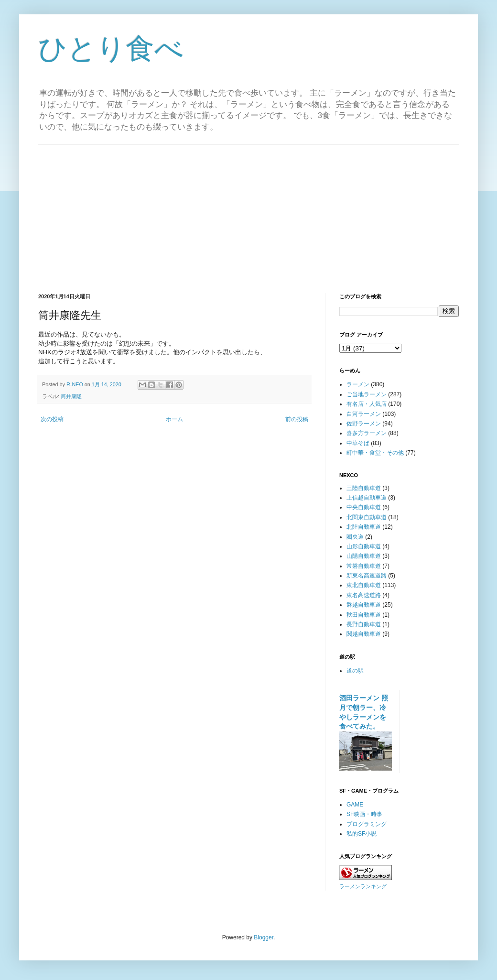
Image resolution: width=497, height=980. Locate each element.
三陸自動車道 (364, 488)
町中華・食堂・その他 (375, 453)
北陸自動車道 (364, 527)
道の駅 (355, 671)
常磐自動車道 (364, 566)
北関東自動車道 (367, 517)
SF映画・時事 (364, 814)
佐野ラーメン (364, 424)
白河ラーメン (364, 414)
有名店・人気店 (367, 404)
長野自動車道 (364, 624)
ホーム (174, 419)
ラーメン (358, 384)
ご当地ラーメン (367, 394)
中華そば (358, 443)
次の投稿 (52, 419)
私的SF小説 (362, 834)
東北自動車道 (364, 585)
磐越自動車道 (364, 605)
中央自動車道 (364, 507)
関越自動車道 (364, 634)
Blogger (264, 937)
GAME (355, 805)
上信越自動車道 (367, 498)
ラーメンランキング (363, 886)
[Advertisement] (248, 212)
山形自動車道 (364, 546)
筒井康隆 (71, 396)
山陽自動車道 (364, 556)
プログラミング (367, 824)
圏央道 (355, 537)
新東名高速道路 (367, 576)
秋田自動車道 (364, 615)
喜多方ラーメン (367, 433)
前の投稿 (297, 419)
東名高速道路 (364, 595)
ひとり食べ (111, 49)
